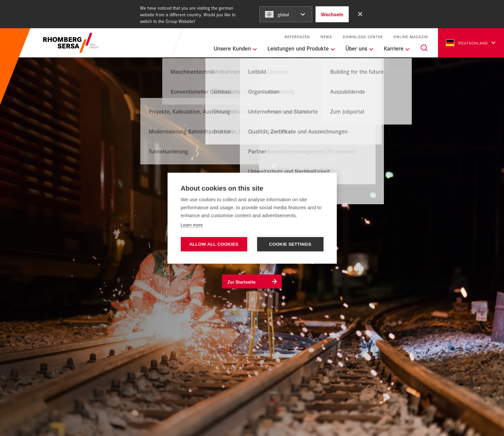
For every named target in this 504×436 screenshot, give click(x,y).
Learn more (192, 225)
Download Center (363, 37)
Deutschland (467, 43)
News (326, 37)
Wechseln (332, 14)
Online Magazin (411, 37)
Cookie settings (290, 244)
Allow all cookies (214, 244)
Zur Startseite (242, 282)
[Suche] (424, 48)
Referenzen (297, 37)
